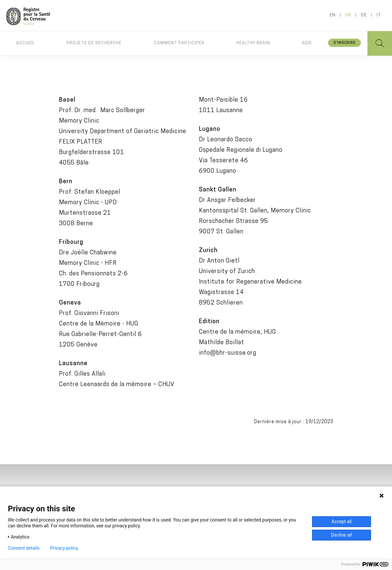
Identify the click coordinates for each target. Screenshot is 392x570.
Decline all (342, 535)
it (379, 15)
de (364, 15)
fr (348, 15)
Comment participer (179, 43)
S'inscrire (344, 43)
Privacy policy (64, 548)
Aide (307, 43)
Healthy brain (253, 43)
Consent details (24, 548)
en (333, 15)
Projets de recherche (94, 43)
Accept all (342, 521)
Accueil (25, 43)
